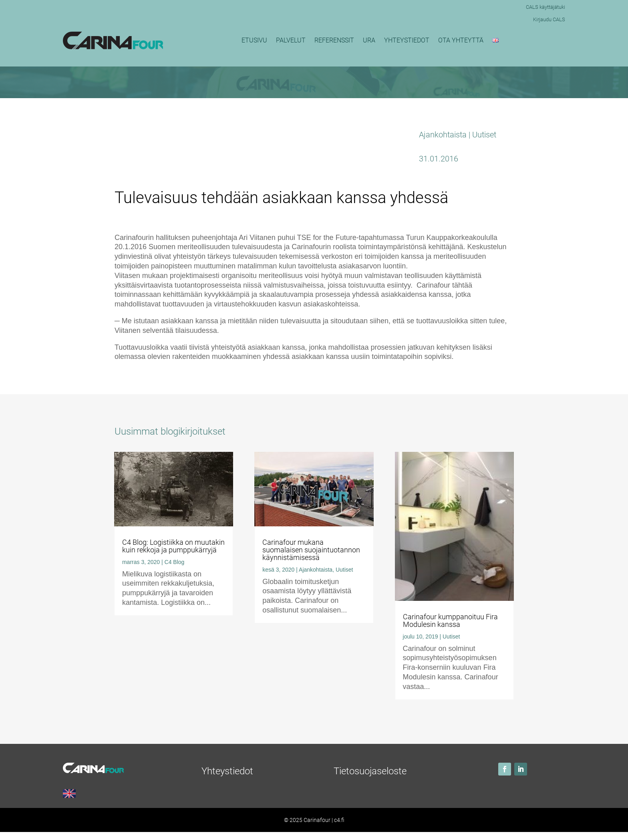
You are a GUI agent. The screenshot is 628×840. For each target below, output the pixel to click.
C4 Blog (175, 562)
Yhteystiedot (407, 40)
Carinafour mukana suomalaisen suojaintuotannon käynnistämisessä (311, 550)
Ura (369, 40)
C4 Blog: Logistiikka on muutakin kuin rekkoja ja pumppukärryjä (173, 546)
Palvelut (291, 40)
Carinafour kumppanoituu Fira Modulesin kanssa (450, 620)
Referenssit (334, 40)
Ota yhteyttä (461, 40)
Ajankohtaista (443, 135)
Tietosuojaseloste (370, 771)
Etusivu (254, 40)
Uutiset (484, 135)
